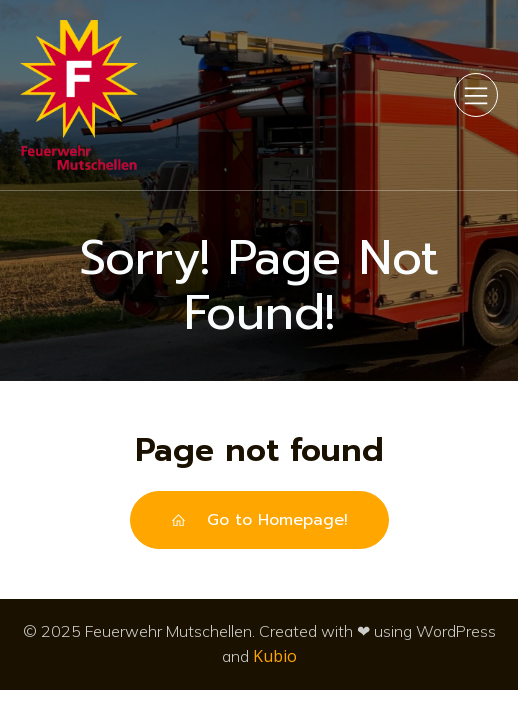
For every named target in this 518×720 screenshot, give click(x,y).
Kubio (275, 656)
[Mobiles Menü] (476, 95)
